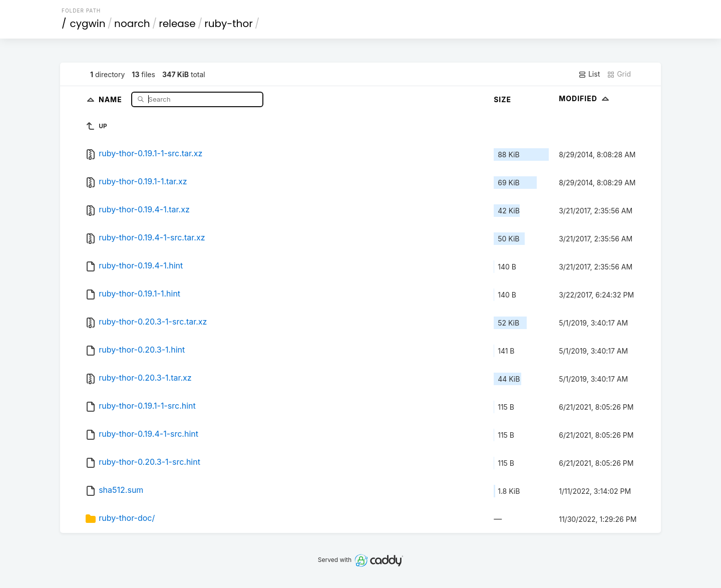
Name (111, 99)
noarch (132, 24)
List (589, 74)
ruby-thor (228, 24)
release (177, 24)
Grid (619, 74)
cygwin (88, 24)
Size (502, 99)
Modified (585, 98)
